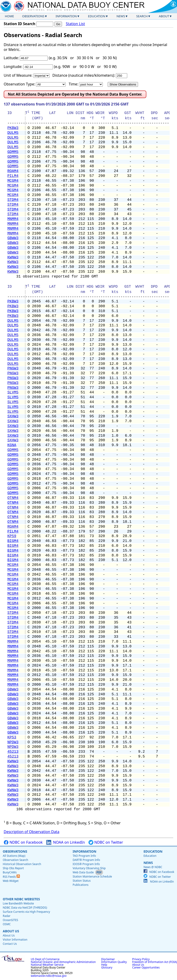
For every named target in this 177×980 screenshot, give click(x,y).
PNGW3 (13, 369)
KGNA (12, 445)
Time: (73, 84)
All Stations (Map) (14, 856)
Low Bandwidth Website (18, 903)
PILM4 (13, 176)
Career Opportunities (146, 967)
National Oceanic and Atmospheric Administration (63, 962)
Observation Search (15, 860)
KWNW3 (13, 257)
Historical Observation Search (22, 864)
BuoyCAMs (10, 872)
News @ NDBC (153, 867)
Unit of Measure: (18, 75)
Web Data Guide (83, 872)
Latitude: (11, 58)
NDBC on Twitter (106, 842)
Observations (33, 16)
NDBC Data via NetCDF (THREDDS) (25, 908)
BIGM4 (13, 541)
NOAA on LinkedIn (66, 842)
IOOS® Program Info (86, 864)
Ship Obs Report (13, 868)
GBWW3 (13, 238)
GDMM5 (13, 152)
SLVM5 (13, 392)
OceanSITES (10, 920)
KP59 (12, 536)
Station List (75, 24)
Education (97, 16)
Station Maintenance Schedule (92, 876)
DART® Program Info (86, 860)
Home (9, 16)
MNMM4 (13, 219)
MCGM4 (13, 181)
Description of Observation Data (31, 832)
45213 (13, 752)
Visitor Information (15, 940)
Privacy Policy (141, 959)
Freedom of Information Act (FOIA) (155, 962)
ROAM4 (13, 171)
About (164, 16)
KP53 (12, 737)
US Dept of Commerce (45, 959)
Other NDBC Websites (21, 899)
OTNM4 (13, 498)
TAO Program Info (84, 856)
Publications (81, 885)
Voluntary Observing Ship (89, 868)
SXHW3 (13, 416)
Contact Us (10, 944)
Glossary (107, 967)
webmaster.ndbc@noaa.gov (49, 976)
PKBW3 (13, 128)
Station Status (82, 881)
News (121, 16)
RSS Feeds (11, 877)
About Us (11, 931)
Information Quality (114, 962)
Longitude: (13, 67)
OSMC (7, 924)
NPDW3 (13, 742)
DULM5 (13, 133)
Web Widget (11, 881)
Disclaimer (108, 959)
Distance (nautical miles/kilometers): (84, 75)
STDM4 (13, 200)
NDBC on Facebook (23, 842)
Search (142, 16)
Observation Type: (19, 84)
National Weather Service (47, 965)
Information (66, 16)
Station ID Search (19, 24)
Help (104, 965)
